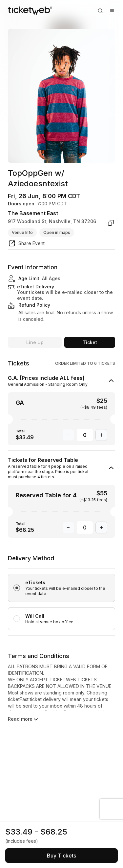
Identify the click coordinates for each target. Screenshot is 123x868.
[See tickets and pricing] (61, 856)
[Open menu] (112, 10)
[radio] (61, 588)
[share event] (26, 244)
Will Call (35, 616)
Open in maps (57, 232)
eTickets (35, 582)
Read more (23, 719)
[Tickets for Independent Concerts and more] (30, 10)
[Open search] (100, 10)
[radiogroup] (61, 595)
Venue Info (22, 232)
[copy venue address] (111, 223)
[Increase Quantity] (101, 435)
